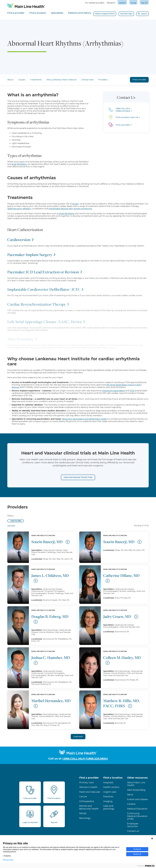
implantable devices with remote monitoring (70, 209)
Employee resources (133, 825)
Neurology (85, 818)
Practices (108, 797)
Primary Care (86, 783)
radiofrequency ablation (19, 209)
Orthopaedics (87, 801)
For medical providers (95, 3)
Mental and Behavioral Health (89, 807)
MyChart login (126, 14)
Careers (122, 3)
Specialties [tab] (57, 13)
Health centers (111, 787)
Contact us (133, 831)
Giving (133, 3)
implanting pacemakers (114, 391)
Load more (78, 737)
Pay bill (144, 3)
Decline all (137, 854)
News (130, 795)
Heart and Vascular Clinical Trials (78, 484)
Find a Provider (139, 80)
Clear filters (11, 525)
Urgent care (110, 792)
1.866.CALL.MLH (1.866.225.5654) (85, 759)
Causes (22, 80)
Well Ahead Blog (136, 790)
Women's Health (88, 787)
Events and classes (137, 799)
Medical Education (137, 809)
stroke (75, 204)
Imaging (108, 801)
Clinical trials (87, 80)
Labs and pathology (109, 807)
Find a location (113, 778)
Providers (103, 80)
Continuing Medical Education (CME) (137, 816)
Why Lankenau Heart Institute (62, 80)
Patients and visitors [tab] (80, 13)
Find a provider (89, 778)
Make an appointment (105, 14)
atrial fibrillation (12, 164)
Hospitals (108, 783)
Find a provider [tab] (16, 13)
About (10, 80)
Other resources (137, 778)
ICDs (132, 391)
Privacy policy (8, 860)
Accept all (137, 849)
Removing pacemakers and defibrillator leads (84, 419)
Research (111, 3)
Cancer (83, 797)
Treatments (36, 80)
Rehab (83, 813)
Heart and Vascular (90, 792)
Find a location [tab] (38, 13)
